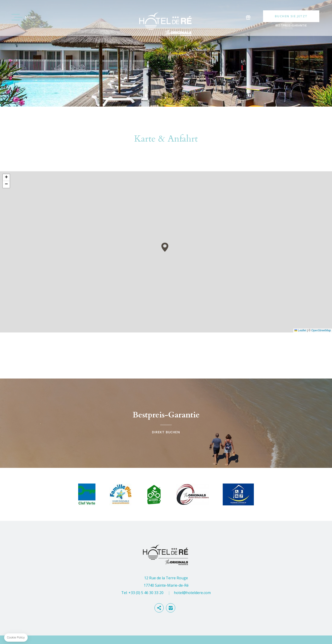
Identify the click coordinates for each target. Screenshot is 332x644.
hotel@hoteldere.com (192, 593)
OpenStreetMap (321, 330)
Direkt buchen (166, 423)
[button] (165, 247)
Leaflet (300, 330)
